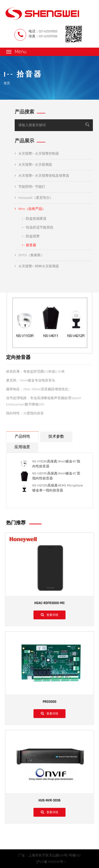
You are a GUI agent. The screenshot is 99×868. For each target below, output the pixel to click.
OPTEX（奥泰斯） (29, 255)
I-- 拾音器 (29, 245)
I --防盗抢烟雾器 (34, 219)
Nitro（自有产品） (30, 209)
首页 (7, 83)
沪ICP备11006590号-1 (51, 862)
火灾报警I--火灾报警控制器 (37, 154)
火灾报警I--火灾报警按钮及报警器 (42, 176)
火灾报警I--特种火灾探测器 (37, 266)
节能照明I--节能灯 (30, 187)
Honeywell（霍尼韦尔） (34, 198)
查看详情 (49, 615)
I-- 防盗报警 (31, 236)
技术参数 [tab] (56, 437)
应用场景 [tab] (22, 447)
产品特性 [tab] (22, 437)
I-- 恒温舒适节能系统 (38, 228)
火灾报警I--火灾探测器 (33, 165)
